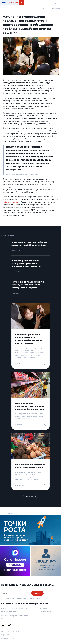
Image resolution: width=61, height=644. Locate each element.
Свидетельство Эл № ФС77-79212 (14, 608)
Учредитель (42, 608)
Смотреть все (30, 496)
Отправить (37, 593)
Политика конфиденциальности (15, 616)
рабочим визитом (11, 202)
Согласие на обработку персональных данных (22, 598)
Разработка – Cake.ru (10, 638)
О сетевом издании (9, 611)
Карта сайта (6, 635)
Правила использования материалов (17, 619)
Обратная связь (44, 611)
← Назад (5, 9)
